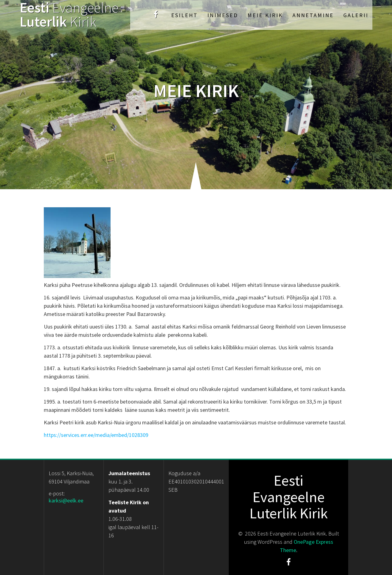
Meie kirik (265, 15)
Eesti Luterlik (69, 15)
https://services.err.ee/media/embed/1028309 (96, 435)
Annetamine (313, 15)
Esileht (185, 15)
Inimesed (223, 15)
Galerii (356, 15)
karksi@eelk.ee (66, 500)
